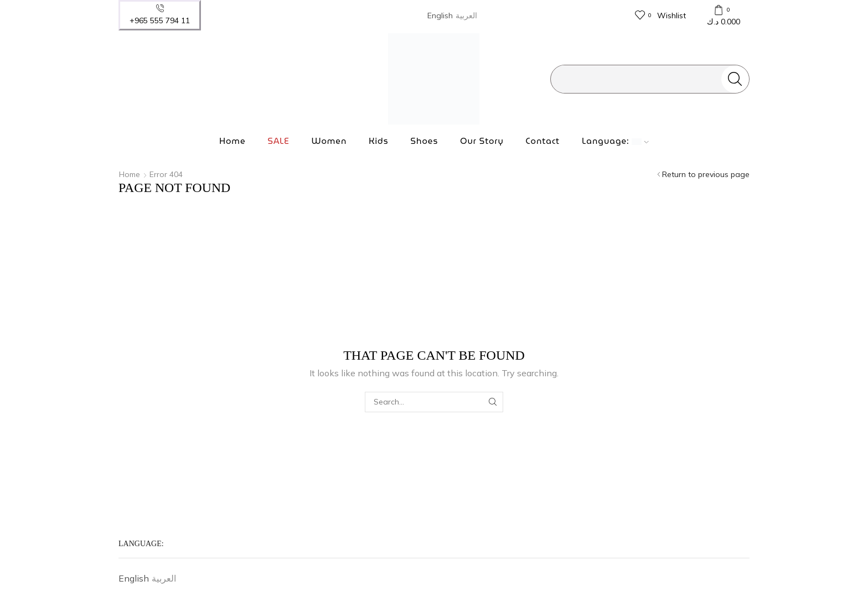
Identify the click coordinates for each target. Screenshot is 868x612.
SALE (278, 141)
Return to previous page (706, 174)
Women (329, 141)
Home (232, 141)
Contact (543, 141)
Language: (615, 141)
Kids (378, 141)
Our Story (482, 141)
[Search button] (735, 79)
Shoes (425, 141)
